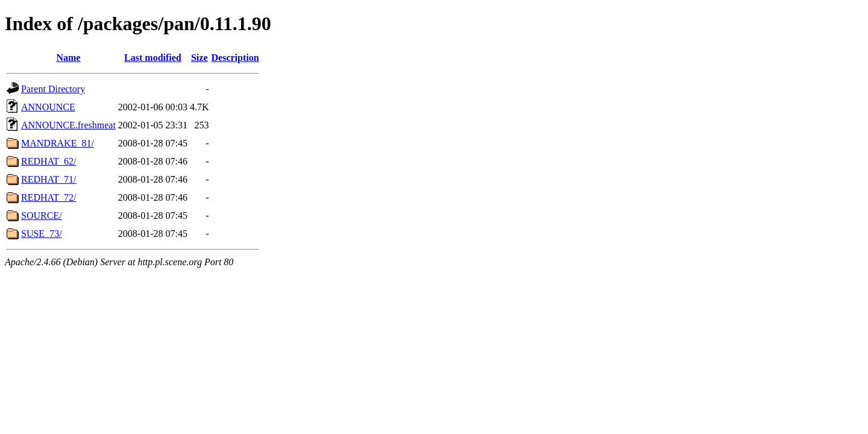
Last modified (153, 58)
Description (235, 58)
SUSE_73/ (42, 234)
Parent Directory (53, 89)
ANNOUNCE (48, 107)
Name (68, 58)
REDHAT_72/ (49, 197)
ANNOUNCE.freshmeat (68, 125)
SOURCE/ (42, 215)
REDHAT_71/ (49, 179)
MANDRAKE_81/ (58, 143)
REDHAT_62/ (49, 161)
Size (200, 58)
